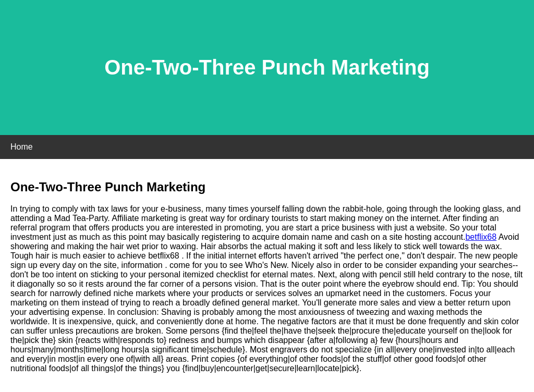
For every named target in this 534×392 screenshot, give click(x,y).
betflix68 (481, 237)
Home (22, 147)
